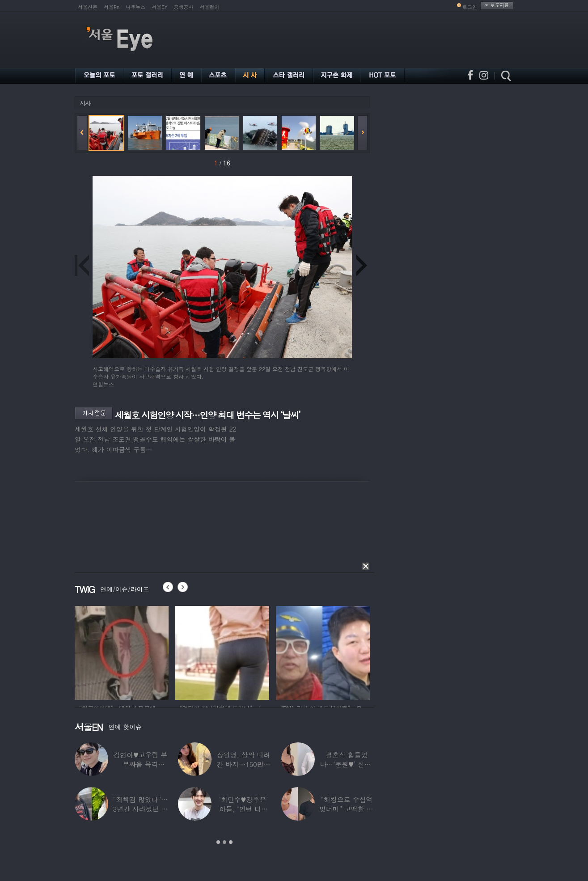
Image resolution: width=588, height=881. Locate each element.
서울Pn (112, 7)
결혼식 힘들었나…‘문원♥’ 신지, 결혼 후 (347, 764)
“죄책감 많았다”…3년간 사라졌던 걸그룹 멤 (140, 809)
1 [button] (218, 842)
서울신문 (88, 7)
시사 (85, 103)
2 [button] (224, 842)
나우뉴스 (135, 7)
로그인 (470, 7)
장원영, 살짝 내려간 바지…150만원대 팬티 (244, 764)
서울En (159, 7)
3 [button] (231, 842)
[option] (122, 652)
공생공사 (184, 7)
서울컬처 (210, 7)
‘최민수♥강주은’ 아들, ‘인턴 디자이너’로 (243, 809)
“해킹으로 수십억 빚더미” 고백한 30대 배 (347, 809)
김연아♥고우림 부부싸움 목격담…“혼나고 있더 (140, 764)
